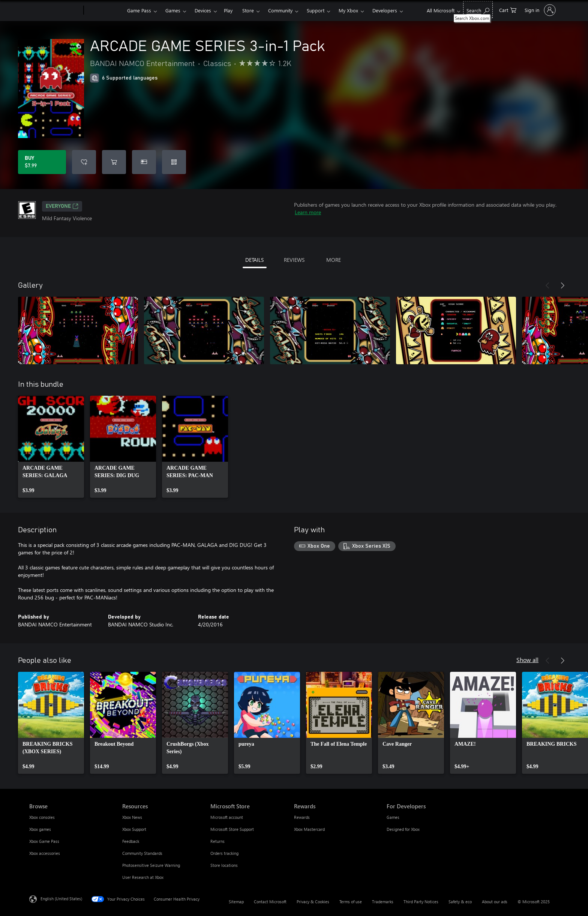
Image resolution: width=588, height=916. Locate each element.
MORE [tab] (334, 260)
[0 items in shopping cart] (508, 10)
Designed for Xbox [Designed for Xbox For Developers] (403, 829)
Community (280, 10)
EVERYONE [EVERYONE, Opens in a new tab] (62, 206)
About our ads (495, 902)
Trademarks (383, 902)
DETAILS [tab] (254, 260)
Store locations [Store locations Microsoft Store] (224, 865)
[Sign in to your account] (539, 10)
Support (316, 10)
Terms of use (351, 902)
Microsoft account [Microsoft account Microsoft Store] (227, 817)
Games (173, 10)
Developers (385, 10)
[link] (51, 447)
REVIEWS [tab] (294, 260)
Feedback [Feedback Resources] (131, 841)
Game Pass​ (139, 10)
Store (248, 10)
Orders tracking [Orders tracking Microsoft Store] (224, 853)
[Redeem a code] (174, 162)
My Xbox (348, 10)
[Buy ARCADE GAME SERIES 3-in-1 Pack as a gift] (144, 162)
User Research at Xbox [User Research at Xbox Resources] (143, 877)
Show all (527, 660)
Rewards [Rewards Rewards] (302, 817)
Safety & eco (460, 902)
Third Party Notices (421, 902)
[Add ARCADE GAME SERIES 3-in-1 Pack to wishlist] (84, 162)
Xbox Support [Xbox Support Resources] (134, 829)
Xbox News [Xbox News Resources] (132, 817)
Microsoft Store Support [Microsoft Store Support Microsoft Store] (232, 829)
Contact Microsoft (270, 902)
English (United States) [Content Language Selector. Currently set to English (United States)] (61, 899)
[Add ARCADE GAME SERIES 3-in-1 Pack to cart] (114, 162)
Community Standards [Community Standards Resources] (142, 853)
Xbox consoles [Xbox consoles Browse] (42, 817)
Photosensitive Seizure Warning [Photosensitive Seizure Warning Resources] (151, 865)
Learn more (308, 212)
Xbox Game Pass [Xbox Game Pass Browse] (44, 841)
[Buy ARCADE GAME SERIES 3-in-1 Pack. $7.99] (42, 162)
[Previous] (547, 285)
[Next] (562, 285)
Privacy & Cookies (313, 902)
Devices (203, 10)
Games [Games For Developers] (393, 817)
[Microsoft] (55, 11)
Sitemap (236, 902)
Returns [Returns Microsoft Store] (217, 841)
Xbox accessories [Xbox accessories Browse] (45, 853)
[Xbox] (104, 11)
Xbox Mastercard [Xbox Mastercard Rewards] (309, 829)
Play (228, 10)
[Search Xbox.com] (478, 10)
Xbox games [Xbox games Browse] (40, 829)
